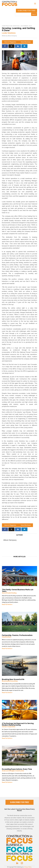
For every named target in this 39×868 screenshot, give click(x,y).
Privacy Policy (28, 867)
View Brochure (26, 42)
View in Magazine (10, 42)
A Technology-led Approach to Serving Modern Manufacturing (19, 725)
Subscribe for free (27, 11)
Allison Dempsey (12, 36)
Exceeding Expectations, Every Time (19, 770)
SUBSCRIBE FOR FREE (19, 802)
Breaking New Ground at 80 (19, 680)
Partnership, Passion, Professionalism (19, 636)
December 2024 (26, 26)
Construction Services (11, 26)
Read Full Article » (7, 604)
